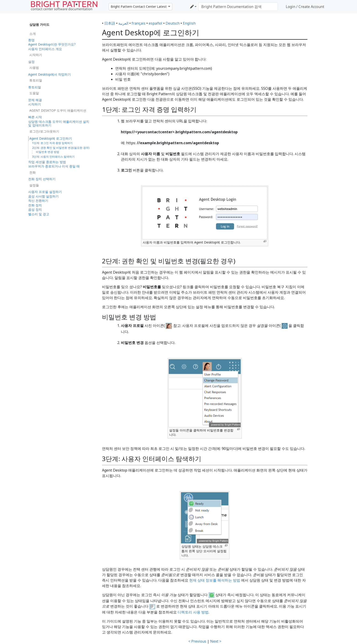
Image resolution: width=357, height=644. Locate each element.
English (189, 23)
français (139, 23)
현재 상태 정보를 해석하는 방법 (215, 580)
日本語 (110, 23)
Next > (216, 641)
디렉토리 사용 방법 (193, 612)
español (156, 23)
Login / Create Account (305, 7)
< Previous (197, 641)
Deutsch (173, 23)
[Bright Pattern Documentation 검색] (238, 7)
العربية (123, 23)
